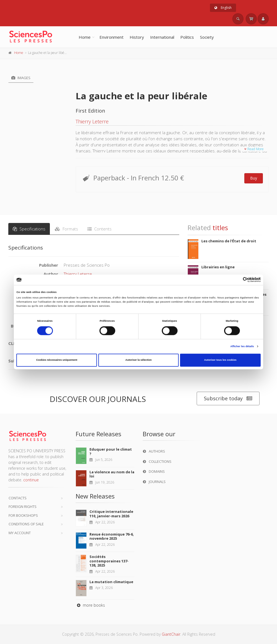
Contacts (18, 498)
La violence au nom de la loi (112, 474)
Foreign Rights (23, 507)
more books (90, 605)
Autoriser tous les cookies (220, 360)
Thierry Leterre (92, 121)
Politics (187, 37)
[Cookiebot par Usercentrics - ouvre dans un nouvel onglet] (236, 280)
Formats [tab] (66, 229)
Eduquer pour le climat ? (111, 451)
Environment (111, 37)
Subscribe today (228, 398)
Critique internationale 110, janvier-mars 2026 (111, 514)
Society (207, 37)
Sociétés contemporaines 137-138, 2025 (109, 561)
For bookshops (23, 515)
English (223, 8)
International (162, 37)
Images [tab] (21, 78)
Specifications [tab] (29, 229)
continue (31, 480)
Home (85, 37)
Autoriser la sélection (138, 360)
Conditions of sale (26, 524)
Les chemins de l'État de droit (229, 241)
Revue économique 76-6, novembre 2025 (112, 536)
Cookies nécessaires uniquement (57, 360)
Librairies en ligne (218, 267)
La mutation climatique (111, 582)
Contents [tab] (100, 229)
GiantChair (171, 634)
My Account (20, 533)
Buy (254, 178)
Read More (254, 149)
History (137, 37)
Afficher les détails (242, 346)
